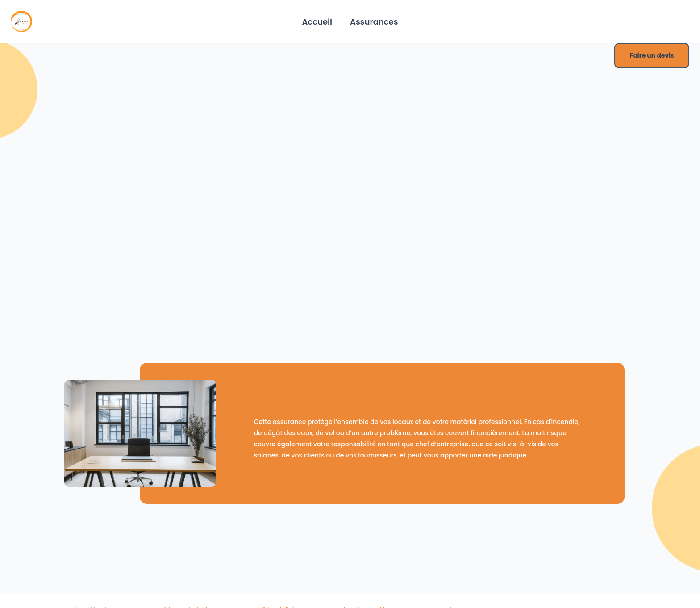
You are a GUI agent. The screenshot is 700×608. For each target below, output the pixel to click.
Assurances (374, 22)
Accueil (317, 22)
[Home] (21, 21)
